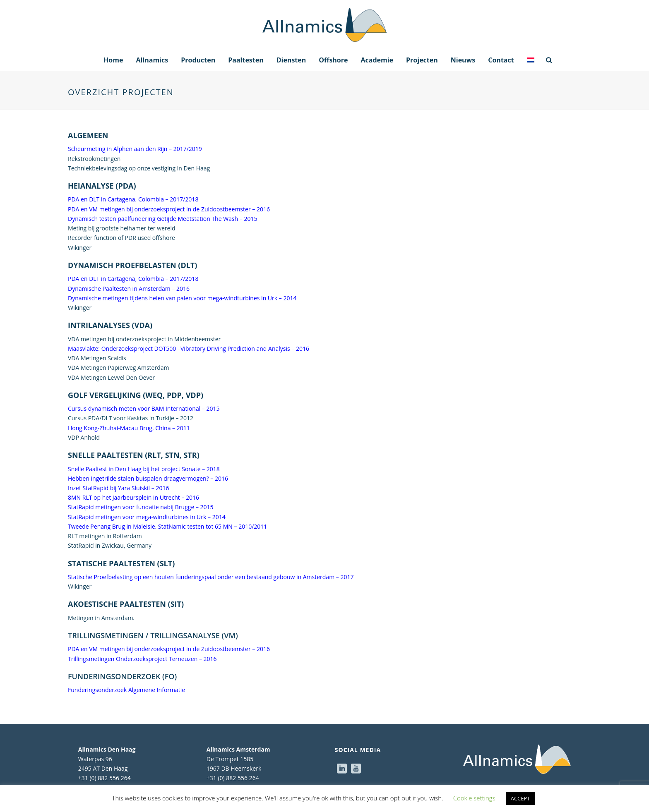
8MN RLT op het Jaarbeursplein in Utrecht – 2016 (133, 497)
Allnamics (152, 60)
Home (113, 60)
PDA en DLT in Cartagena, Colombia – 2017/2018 (133, 199)
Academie (377, 60)
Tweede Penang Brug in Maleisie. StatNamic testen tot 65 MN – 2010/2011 (167, 526)
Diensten (291, 60)
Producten (198, 60)
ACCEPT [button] (520, 798)
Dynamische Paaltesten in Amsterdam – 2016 (129, 289)
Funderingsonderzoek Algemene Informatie (126, 690)
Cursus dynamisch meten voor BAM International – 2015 (144, 408)
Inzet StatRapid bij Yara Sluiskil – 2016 (118, 488)
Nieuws (463, 60)
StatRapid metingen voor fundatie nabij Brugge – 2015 (141, 507)
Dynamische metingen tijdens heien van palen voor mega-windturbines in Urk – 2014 (182, 298)
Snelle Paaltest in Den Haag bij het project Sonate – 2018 (144, 469)
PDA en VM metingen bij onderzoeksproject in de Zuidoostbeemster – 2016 (169, 209)
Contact (501, 60)
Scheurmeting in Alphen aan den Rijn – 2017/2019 (135, 149)
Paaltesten (246, 60)
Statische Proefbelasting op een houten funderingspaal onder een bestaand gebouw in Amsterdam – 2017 (211, 577)
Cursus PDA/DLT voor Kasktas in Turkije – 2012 (131, 418)
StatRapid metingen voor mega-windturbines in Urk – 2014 (147, 517)
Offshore (333, 60)
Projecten (422, 60)
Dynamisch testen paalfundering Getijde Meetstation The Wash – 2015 (162, 219)
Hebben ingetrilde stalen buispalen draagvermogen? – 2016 (148, 478)
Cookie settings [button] (474, 798)
